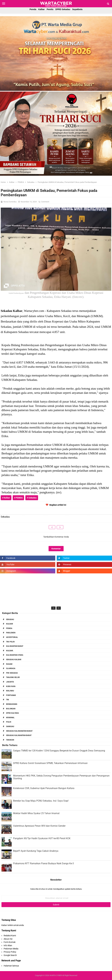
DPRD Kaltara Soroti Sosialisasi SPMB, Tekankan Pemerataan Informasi (50, 763)
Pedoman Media (11, 949)
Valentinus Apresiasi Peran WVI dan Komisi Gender (39, 826)
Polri (9, 722)
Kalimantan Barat (15, 646)
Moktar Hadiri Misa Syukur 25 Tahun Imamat (36, 813)
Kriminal (10, 718)
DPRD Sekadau (63, 9)
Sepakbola (77, 9)
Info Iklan (8, 945)
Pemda (33, 9)
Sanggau (10, 726)
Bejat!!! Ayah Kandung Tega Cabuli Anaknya (36, 851)
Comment (45, 202)
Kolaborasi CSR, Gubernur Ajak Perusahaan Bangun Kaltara (44, 788)
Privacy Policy (10, 952)
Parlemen (11, 633)
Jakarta (10, 682)
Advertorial (12, 637)
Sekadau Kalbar (14, 660)
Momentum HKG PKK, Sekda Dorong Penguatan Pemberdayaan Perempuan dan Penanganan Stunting (61, 777)
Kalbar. (10, 651)
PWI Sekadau (12, 673)
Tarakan (10, 740)
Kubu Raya (11, 686)
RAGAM (9, 664)
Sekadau (10, 619)
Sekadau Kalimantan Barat (19, 735)
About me (8, 939)
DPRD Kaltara (12, 713)
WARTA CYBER (56, 975)
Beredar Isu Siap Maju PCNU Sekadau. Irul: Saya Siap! (41, 801)
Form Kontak (10, 942)
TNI (8, 700)
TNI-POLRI (10, 642)
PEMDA (9, 628)
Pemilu (50, 9)
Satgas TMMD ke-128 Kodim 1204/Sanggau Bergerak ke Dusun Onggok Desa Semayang (59, 751)
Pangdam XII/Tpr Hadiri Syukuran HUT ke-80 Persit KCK (42, 838)
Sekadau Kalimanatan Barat (19, 731)
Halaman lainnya (11, 966)
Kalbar (42, 9)
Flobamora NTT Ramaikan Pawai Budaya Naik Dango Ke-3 (43, 863)
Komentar (56, 549)
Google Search (10, 955)
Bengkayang (12, 704)
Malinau (10, 691)
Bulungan (11, 709)
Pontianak (11, 695)
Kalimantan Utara (15, 655)
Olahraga (11, 668)
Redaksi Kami (10, 936)
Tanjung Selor (13, 677)
